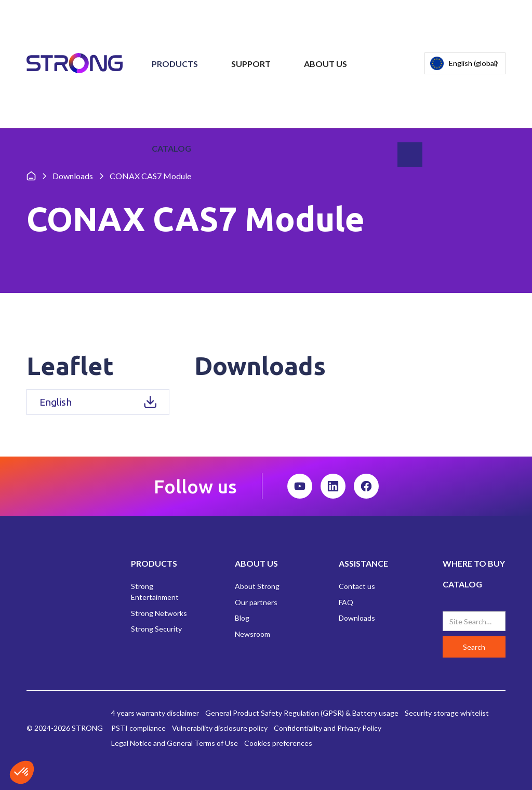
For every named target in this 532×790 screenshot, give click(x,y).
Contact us (357, 586)
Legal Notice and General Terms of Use (175, 743)
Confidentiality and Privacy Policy (328, 728)
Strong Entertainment (155, 592)
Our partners (256, 602)
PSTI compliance (138, 728)
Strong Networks (159, 613)
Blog (242, 618)
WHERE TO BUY (474, 563)
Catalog (171, 148)
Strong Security (156, 629)
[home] (75, 64)
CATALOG (462, 584)
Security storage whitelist (447, 713)
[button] (175, 64)
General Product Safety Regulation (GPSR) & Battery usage (302, 713)
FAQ (346, 602)
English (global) (464, 64)
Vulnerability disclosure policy (220, 728)
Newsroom (252, 634)
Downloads (357, 618)
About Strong (257, 586)
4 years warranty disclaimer (155, 713)
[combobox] (465, 63)
